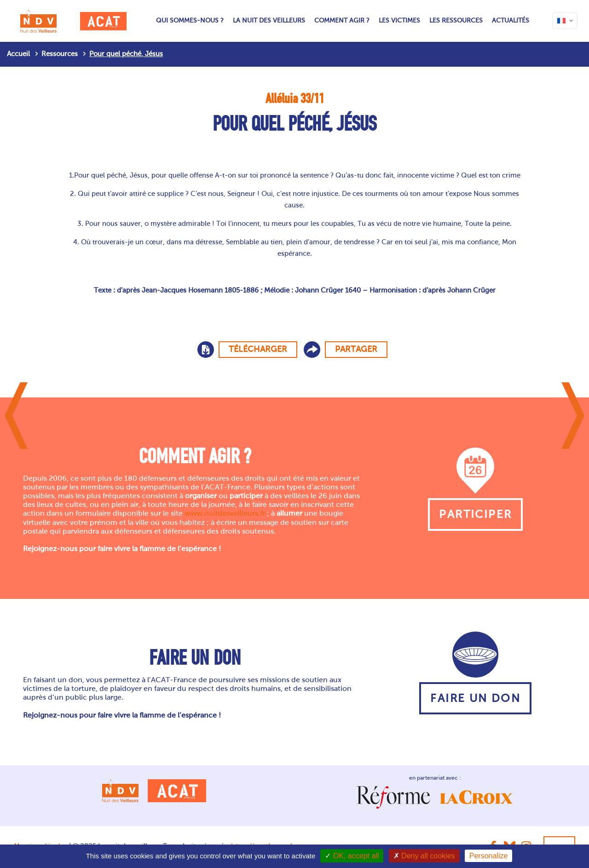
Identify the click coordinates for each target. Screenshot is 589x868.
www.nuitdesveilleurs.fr (225, 513)
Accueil (18, 54)
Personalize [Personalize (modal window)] (489, 856)
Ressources (60, 54)
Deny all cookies (424, 856)
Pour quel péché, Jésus (126, 54)
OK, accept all (352, 856)
